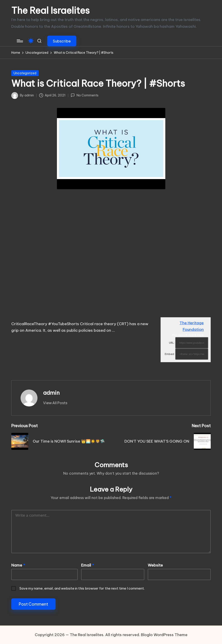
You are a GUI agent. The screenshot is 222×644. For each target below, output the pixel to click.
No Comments (84, 95)
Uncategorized (25, 73)
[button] (62, 41)
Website (155, 565)
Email (88, 565)
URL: (172, 343)
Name (18, 565)
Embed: (170, 354)
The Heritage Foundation (192, 326)
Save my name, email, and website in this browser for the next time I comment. (82, 588)
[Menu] (20, 41)
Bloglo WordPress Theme (164, 635)
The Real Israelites (50, 11)
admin (51, 393)
